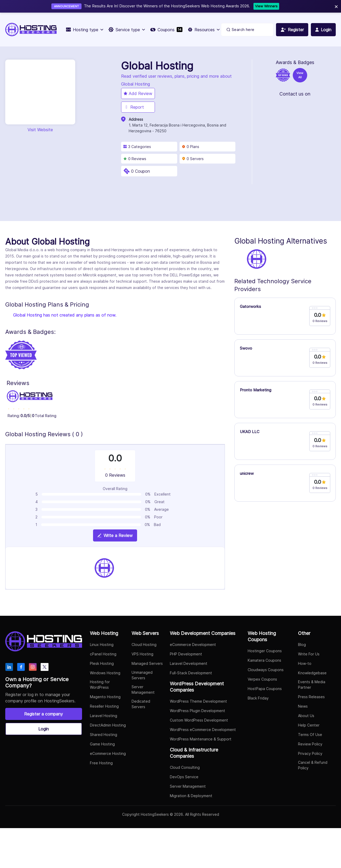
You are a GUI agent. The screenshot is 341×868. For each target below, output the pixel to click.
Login (44, 729)
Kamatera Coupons (264, 660)
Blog (302, 645)
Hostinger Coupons (265, 651)
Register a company (44, 714)
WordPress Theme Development (198, 701)
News (303, 706)
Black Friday (258, 698)
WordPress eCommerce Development (203, 730)
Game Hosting (102, 744)
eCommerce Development (193, 645)
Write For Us (309, 654)
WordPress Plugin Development (197, 711)
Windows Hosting (105, 673)
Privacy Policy (310, 753)
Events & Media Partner (312, 685)
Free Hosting (101, 763)
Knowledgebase (312, 673)
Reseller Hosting (104, 706)
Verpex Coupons (262, 679)
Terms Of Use (310, 735)
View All (300, 75)
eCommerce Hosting (108, 753)
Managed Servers (147, 663)
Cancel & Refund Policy (313, 765)
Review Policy (310, 744)
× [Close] (336, 6)
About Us (306, 716)
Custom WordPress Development (199, 720)
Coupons (166, 30)
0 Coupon (140, 171)
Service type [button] (127, 30)
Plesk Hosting (102, 663)
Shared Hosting (104, 735)
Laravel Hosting (104, 716)
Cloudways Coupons (266, 670)
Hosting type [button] (85, 30)
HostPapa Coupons (265, 689)
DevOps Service (184, 777)
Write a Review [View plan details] (115, 535)
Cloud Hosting (144, 645)
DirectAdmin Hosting (108, 725)
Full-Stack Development (191, 673)
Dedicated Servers (141, 704)
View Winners (266, 6)
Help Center (309, 725)
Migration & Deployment (191, 796)
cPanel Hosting (103, 654)
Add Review (138, 93)
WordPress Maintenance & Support (201, 739)
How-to (305, 663)
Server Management (143, 690)
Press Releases (311, 697)
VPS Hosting (142, 654)
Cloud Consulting (185, 767)
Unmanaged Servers (142, 675)
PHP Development (186, 654)
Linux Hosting (102, 645)
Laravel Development (189, 663)
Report (134, 107)
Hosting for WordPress (100, 685)
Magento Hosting (105, 697)
